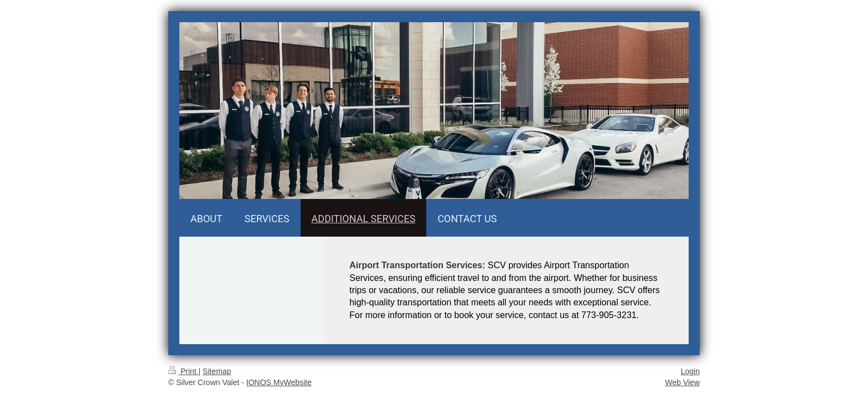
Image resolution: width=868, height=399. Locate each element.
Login (690, 371)
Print (184, 371)
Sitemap (217, 371)
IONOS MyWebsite (279, 382)
